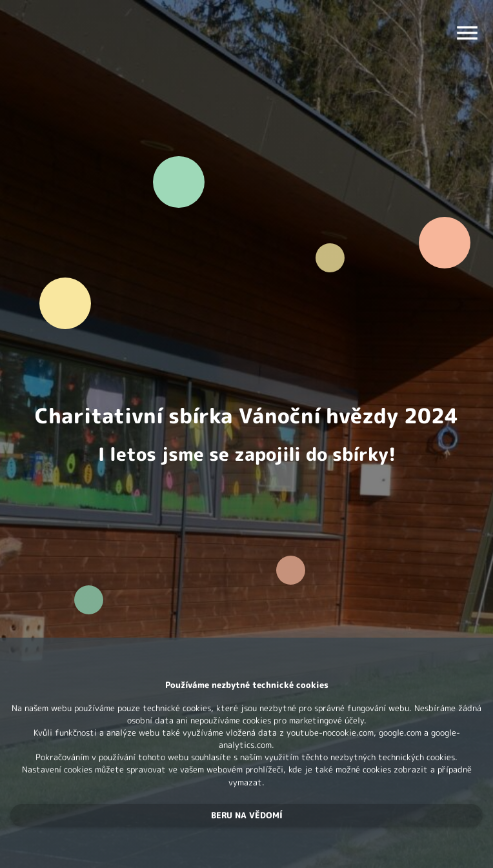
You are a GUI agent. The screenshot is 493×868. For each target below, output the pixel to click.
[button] (246, 815)
